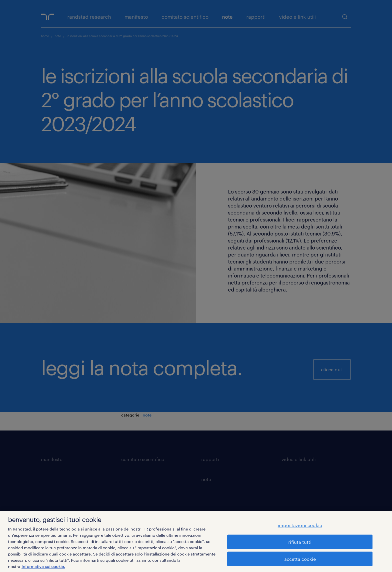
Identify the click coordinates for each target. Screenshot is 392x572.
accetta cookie (300, 559)
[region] (196, 541)
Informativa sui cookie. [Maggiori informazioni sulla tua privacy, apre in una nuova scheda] (43, 566)
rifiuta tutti (300, 542)
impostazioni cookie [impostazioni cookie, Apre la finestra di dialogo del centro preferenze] (300, 525)
